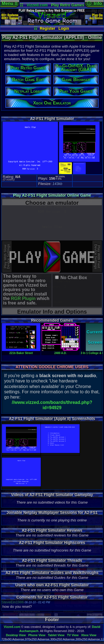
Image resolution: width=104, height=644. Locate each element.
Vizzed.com (37, 5)
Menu (10, 3)
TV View (73, 635)
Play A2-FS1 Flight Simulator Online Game (52, 195)
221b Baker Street (21, 352)
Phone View (37, 635)
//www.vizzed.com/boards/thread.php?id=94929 (52, 405)
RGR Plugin (23, 298)
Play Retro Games (68, 5)
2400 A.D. (60, 352)
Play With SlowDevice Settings (7, 257)
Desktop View (16, 635)
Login (64, 28)
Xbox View (89, 635)
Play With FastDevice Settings (97, 257)
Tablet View (56, 635)
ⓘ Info (94, 3)
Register (47, 28)
